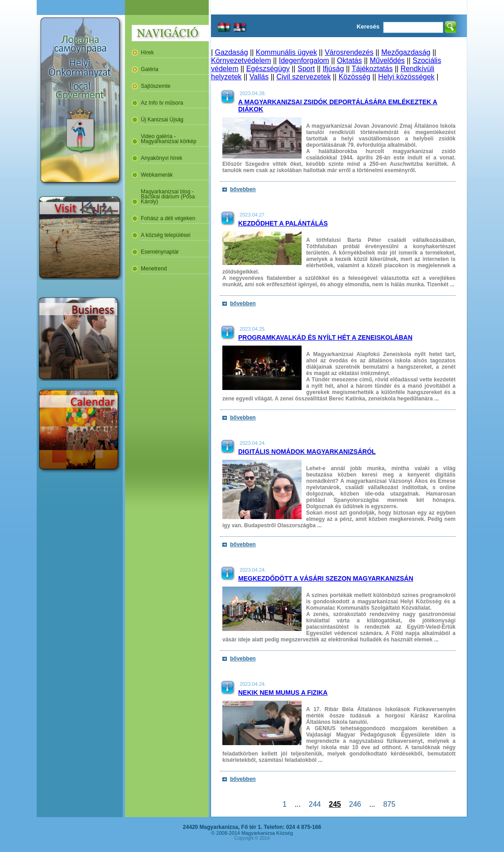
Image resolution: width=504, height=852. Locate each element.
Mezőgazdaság (406, 52)
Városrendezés (349, 52)
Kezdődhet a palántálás (283, 223)
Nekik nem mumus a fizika (283, 693)
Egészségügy (268, 69)
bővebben (243, 189)
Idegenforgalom (304, 60)
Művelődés (387, 60)
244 (315, 804)
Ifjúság (333, 69)
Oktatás (349, 60)
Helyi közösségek (406, 77)
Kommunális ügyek (286, 52)
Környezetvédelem (241, 60)
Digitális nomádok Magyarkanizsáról (307, 452)
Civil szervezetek (303, 77)
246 (355, 804)
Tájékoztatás (372, 69)
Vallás (259, 77)
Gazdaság (232, 52)
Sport (306, 69)
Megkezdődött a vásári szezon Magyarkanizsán (326, 578)
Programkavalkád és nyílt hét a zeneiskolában (325, 337)
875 (389, 804)
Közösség (355, 77)
